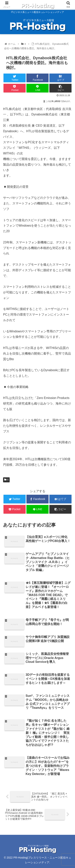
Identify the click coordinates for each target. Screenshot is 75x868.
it (6, 480)
